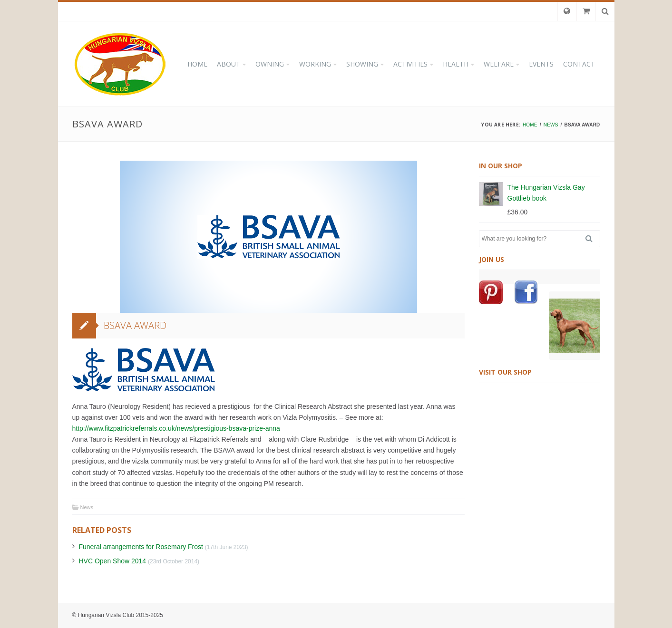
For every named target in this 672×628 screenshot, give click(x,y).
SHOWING (362, 64)
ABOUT (229, 64)
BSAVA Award (135, 325)
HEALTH (456, 64)
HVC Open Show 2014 (113, 561)
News (87, 507)
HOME (197, 64)
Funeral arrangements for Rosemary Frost (141, 547)
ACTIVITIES (410, 64)
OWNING (270, 64)
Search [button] (593, 239)
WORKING (315, 64)
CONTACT (579, 64)
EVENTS (541, 64)
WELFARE (499, 64)
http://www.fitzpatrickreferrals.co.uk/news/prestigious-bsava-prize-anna (176, 428)
